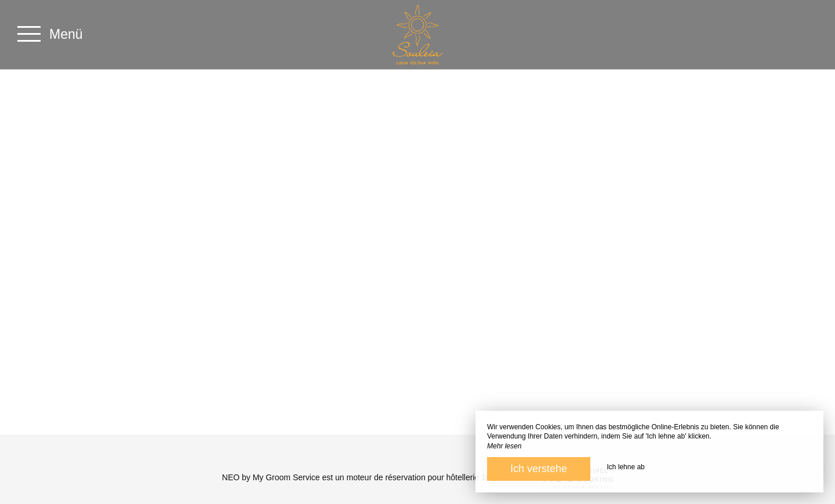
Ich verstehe (539, 469)
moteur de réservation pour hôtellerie (413, 477)
